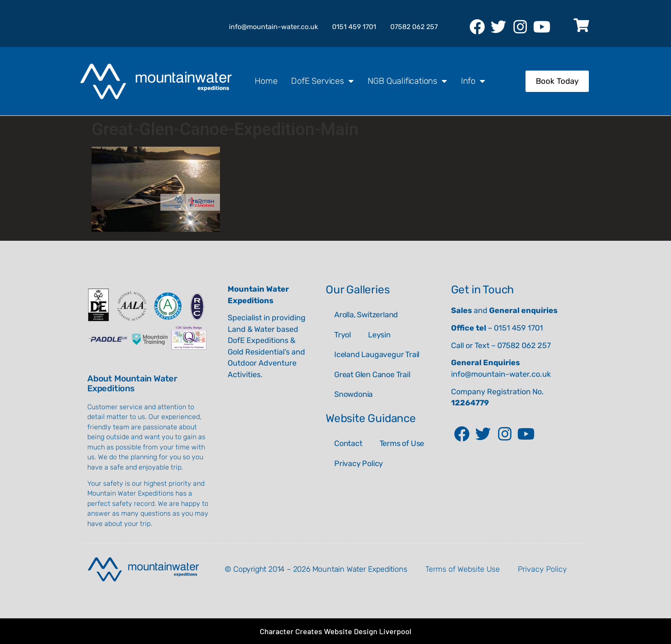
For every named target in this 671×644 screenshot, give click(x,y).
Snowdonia (353, 394)
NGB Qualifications (407, 81)
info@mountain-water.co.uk (501, 374)
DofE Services (322, 81)
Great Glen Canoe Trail (372, 375)
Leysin (379, 335)
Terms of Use (402, 443)
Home (266, 81)
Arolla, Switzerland (366, 315)
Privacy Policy (359, 464)
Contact (348, 443)
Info (473, 81)
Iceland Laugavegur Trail (377, 354)
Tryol (343, 335)
